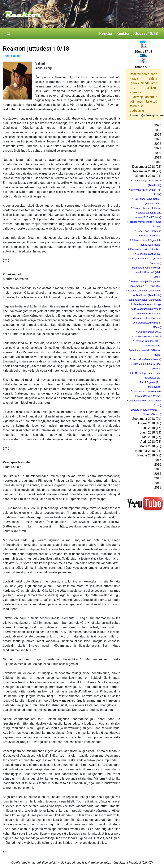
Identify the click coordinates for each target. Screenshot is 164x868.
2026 (158, 125)
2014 (158, 474)
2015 (158, 469)
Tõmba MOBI (143, 67)
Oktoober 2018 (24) (148, 176)
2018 (158, 162)
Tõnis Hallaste (13, 56)
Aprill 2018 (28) (151, 442)
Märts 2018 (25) (150, 446)
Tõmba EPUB (143, 52)
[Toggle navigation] (8, 33)
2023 (158, 139)
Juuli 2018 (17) (151, 428)
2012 (158, 483)
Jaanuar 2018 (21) (149, 455)
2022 (158, 144)
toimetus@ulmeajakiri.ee (147, 115)
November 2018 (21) (147, 171)
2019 (158, 157)
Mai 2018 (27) (152, 437)
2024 (158, 135)
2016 (158, 465)
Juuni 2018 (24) (151, 432)
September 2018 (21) (147, 419)
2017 (158, 460)
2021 (158, 148)
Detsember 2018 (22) (147, 167)
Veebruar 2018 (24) (148, 451)
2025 (158, 130)
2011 (158, 487)
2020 (158, 153)
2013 (158, 478)
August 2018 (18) (149, 423)
